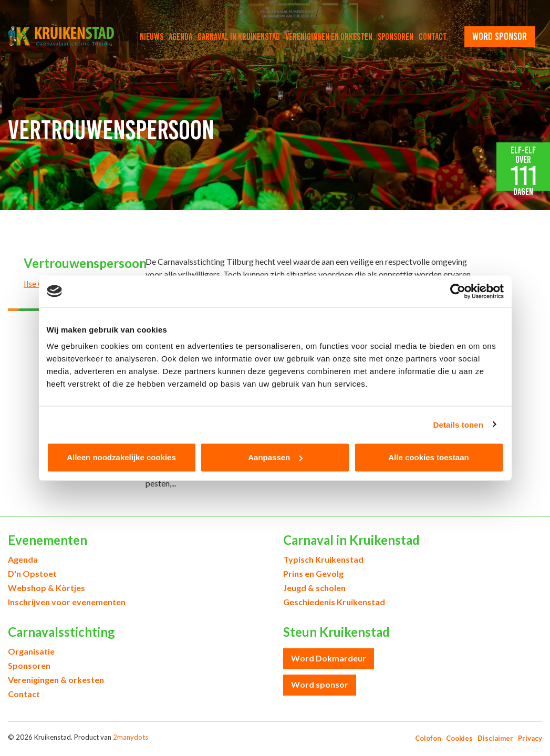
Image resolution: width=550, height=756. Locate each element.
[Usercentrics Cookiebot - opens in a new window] (458, 291)
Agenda (180, 37)
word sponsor (500, 36)
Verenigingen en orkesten (329, 37)
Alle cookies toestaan (428, 457)
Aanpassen (275, 457)
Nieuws (152, 37)
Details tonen (458, 424)
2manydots (131, 737)
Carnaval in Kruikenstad (239, 37)
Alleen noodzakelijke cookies (121, 457)
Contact (433, 37)
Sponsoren (396, 37)
